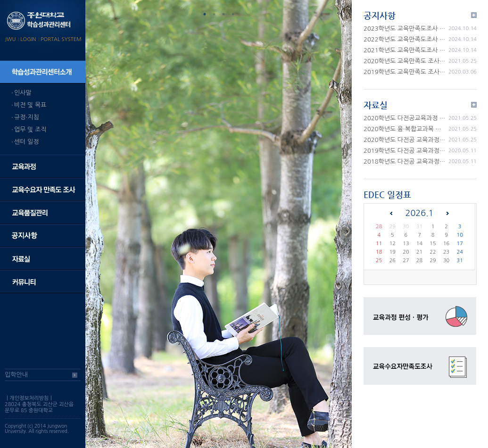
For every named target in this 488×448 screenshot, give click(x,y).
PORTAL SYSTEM (61, 39)
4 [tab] (233, 14)
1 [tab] (205, 14)
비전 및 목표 (30, 105)
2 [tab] (214, 14)
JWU (10, 39)
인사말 (23, 93)
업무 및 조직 (30, 129)
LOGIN (28, 39)
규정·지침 (27, 117)
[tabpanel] (219, 224)
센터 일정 (27, 142)
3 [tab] (223, 14)
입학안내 (16, 375)
